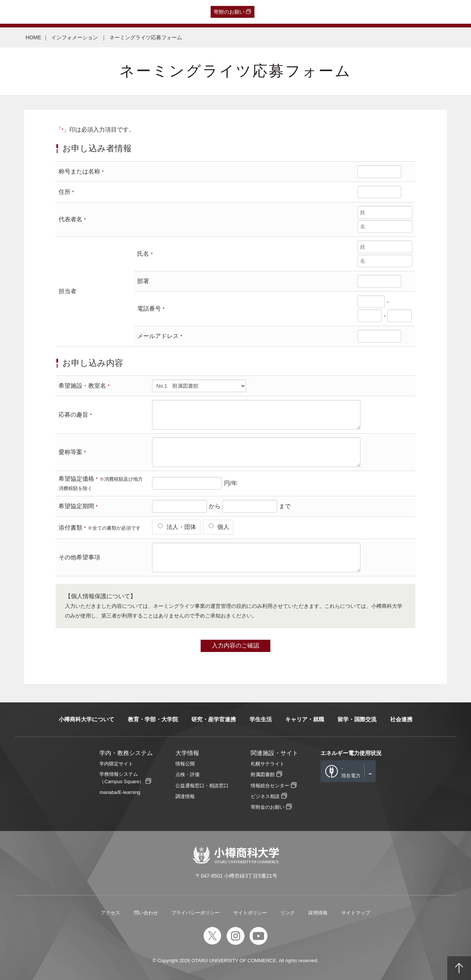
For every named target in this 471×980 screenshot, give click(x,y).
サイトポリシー (250, 913)
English (168, 12)
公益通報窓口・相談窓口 (202, 786)
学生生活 (261, 719)
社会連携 (401, 719)
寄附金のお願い (268, 807)
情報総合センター (270, 786)
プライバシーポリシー (195, 913)
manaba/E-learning (120, 792)
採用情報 (318, 913)
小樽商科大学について (86, 719)
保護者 (102, 12)
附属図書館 (263, 774)
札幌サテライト (268, 764)
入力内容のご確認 (235, 645)
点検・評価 (187, 774)
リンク (288, 913)
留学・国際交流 (357, 719)
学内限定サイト (116, 764)
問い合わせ (146, 913)
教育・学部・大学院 (153, 719)
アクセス (111, 913)
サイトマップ (356, 913)
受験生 (20, 12)
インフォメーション (75, 37)
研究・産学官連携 (214, 719)
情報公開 (185, 764)
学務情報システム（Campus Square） (122, 778)
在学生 (124, 12)
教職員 (146, 12)
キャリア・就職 (305, 719)
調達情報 (185, 796)
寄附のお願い (229, 12)
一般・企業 (75, 12)
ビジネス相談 (265, 796)
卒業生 (49, 12)
